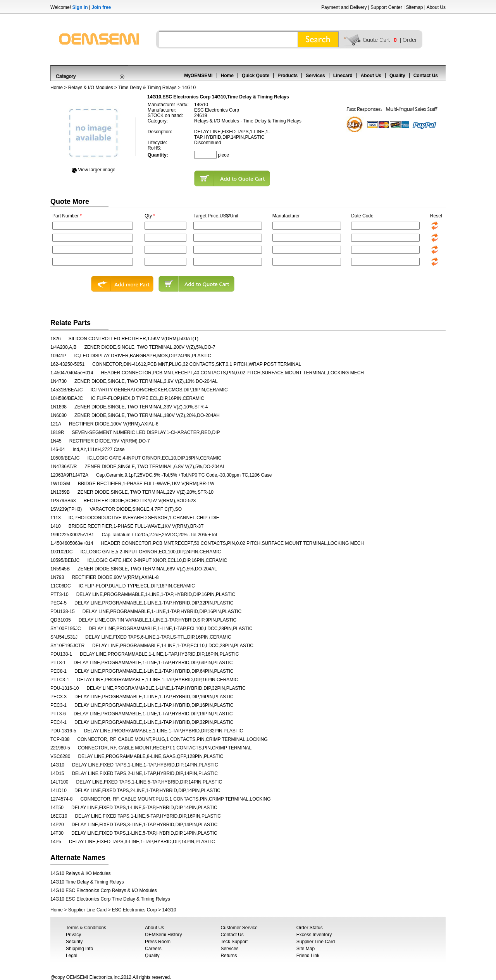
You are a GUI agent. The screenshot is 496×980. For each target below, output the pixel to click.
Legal (71, 956)
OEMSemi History (163, 935)
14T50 (57, 808)
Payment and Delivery (344, 7)
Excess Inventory (314, 935)
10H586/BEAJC (67, 398)
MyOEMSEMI (198, 76)
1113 (56, 518)
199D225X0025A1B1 (72, 535)
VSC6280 (60, 756)
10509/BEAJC (65, 458)
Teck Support (234, 942)
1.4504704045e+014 (72, 373)
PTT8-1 (58, 663)
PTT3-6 (58, 714)
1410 (56, 526)
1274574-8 (61, 799)
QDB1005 (61, 620)
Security (74, 942)
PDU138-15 (63, 611)
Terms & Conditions (86, 928)
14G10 (57, 765)
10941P (58, 356)
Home (227, 76)
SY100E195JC (66, 629)
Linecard (343, 76)
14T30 (57, 833)
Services (315, 76)
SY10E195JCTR (67, 646)
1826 (56, 339)
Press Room (158, 942)
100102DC (61, 552)
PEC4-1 (59, 722)
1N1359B (60, 492)
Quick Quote (256, 76)
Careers (153, 949)
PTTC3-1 (60, 680)
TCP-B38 (60, 739)
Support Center (386, 7)
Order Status (310, 928)
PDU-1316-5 (63, 731)
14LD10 (59, 791)
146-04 (58, 450)
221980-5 (60, 748)
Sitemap (414, 7)
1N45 (56, 441)
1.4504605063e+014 (72, 543)
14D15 (57, 773)
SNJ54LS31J (64, 637)
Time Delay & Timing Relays (147, 88)
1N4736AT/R (64, 467)
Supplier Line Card (87, 910)
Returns (229, 956)
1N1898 (59, 407)
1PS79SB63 (63, 501)
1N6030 (59, 415)
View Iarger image (97, 170)
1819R (57, 432)
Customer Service (239, 928)
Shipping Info (79, 949)
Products (288, 76)
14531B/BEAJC (66, 390)
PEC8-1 (59, 671)
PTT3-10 (59, 594)
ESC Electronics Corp (134, 910)
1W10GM (60, 484)
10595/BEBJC (65, 560)
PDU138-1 (61, 654)
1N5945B (60, 569)
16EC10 (59, 816)
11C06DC (61, 586)
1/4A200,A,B (63, 347)
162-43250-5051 (67, 364)
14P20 (57, 825)
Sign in (80, 7)
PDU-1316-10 (65, 688)
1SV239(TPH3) (66, 509)
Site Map (306, 949)
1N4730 (59, 381)
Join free (101, 7)
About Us (436, 7)
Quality (397, 76)
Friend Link (308, 956)
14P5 (56, 842)
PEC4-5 (59, 603)
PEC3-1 (59, 705)
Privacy (73, 935)
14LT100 (59, 782)
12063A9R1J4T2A (69, 475)
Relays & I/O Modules (91, 88)
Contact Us (426, 76)
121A (56, 424)
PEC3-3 (59, 697)
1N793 (57, 577)
